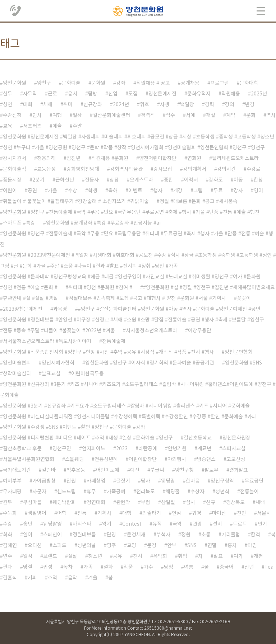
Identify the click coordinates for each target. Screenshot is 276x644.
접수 (170, 115)
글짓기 (123, 480)
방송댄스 (206, 459)
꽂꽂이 (244, 298)
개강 (178, 190)
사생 (165, 104)
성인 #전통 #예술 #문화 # (30, 287)
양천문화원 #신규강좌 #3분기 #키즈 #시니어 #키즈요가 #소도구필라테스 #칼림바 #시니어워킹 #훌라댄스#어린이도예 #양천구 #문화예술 (138, 389)
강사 (238, 190)
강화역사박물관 (126, 169)
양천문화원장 (236, 437)
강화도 (216, 179)
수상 (73, 190)
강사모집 (163, 169)
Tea (269, 567)
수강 (8, 523)
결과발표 (239, 470)
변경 (250, 104)
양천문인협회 (239, 352)
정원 (186, 534)
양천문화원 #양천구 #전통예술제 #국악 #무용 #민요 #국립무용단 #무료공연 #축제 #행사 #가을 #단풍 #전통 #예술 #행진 (131, 212)
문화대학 (249, 83)
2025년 (259, 93)
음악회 (160, 556)
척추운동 (76, 470)
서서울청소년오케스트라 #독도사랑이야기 (47, 341)
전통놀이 (249, 491)
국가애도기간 (17, 470)
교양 (132, 545)
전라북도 (146, 491)
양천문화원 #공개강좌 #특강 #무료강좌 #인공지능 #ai (103, 222)
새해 (48, 104)
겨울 (93, 577)
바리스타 (82, 523)
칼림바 (49, 470)
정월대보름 (84, 534)
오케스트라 (141, 179)
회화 (8, 534)
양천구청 (184, 470)
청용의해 (46, 158)
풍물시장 (12, 179)
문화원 (98, 83)
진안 (241, 513)
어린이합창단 (143, 459)
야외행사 (177, 459)
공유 (118, 556)
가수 (148, 567)
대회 (28, 104)
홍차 (232, 545)
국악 (177, 523)
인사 (37, 115)
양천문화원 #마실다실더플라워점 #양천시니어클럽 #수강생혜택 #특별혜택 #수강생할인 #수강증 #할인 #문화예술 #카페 (130, 416)
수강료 (254, 169)
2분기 (38, 179)
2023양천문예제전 (23, 309)
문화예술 (71, 83)
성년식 (222, 491)
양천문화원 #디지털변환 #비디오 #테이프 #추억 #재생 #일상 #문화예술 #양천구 (88, 437)
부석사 (163, 534)
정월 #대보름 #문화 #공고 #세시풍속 (199, 201)
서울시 (264, 513)
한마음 (193, 480)
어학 (62, 513)
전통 (82, 513)
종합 (169, 179)
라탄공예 (148, 448)
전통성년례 (106, 459)
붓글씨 (157, 470)
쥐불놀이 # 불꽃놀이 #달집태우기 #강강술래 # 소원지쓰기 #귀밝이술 (76, 201)
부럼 (146, 502)
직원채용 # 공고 (153, 83)
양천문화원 (15, 83)
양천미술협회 (17, 362)
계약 (231, 115)
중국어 (227, 567)
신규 (211, 502)
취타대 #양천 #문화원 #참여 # (100, 287)
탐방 (93, 93)
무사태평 (12, 491)
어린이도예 (108, 470)
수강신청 (12, 115)
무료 (218, 190)
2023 (122, 448)
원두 (8, 502)
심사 (190, 502)
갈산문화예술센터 (111, 115)
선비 (217, 523)
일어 (28, 534)
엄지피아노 (94, 448)
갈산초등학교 (198, 437)
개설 (211, 115)
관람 (197, 523)
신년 (249, 567)
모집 (133, 93)
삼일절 (168, 502)
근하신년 (65, 179)
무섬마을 (32, 502)
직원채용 (231, 93)
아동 (238, 179)
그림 (198, 190)
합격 (256, 534)
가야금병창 (44, 480)
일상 (77, 115)
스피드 (59, 545)
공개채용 (190, 83)
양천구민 (62, 448)
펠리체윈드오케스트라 (235, 158)
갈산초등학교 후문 (22, 448)
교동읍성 (46, 169)
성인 (8, 104)
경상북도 (235, 502)
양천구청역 (222, 480)
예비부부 (12, 480)
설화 (108, 567)
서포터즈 (32, 126)
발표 (218, 556)
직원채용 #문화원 (110, 158)
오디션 (35, 545)
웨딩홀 (173, 491)
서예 (190, 115)
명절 (28, 567)
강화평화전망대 (83, 169)
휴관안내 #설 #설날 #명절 (30, 298)
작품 (128, 567)
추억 (52, 577)
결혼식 (10, 577)
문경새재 (136, 534)
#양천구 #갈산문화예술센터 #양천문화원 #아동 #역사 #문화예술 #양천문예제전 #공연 (169, 309)
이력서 (191, 179)
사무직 (30, 93)
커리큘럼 (231, 534)
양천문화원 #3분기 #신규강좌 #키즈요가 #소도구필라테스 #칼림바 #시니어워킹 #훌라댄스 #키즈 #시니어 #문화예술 (126, 405)
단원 (71, 480)
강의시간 (226, 169)
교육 (8, 126)
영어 (258, 190)
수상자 (197, 491)
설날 (73, 556)
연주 (8, 556)
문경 (152, 545)
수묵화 (10, 513)
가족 (88, 567)
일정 (28, 556)
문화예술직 (15, 169)
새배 (260, 502)
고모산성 (236, 459)
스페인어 (52, 534)
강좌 (121, 83)
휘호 (144, 104)
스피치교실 (234, 448)
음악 (73, 577)
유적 (157, 523)
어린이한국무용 (88, 373)
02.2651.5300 (16, 11)
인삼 (176, 513)
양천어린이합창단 (158, 158)
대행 (127, 513)
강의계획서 (195, 169)
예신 (135, 470)
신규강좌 (93, 104)
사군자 (39, 491)
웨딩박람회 (64, 502)
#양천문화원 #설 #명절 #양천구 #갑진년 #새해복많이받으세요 (209, 287)
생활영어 (37, 513)
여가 (238, 556)
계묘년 (204, 448)
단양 (111, 534)
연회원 (194, 158)
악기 (107, 523)
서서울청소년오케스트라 (151, 330)
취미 (68, 104)
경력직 (148, 115)
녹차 (68, 567)
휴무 (91, 491)
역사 (271, 115)
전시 (138, 556)
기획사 (104, 513)
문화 (251, 115)
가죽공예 (116, 491)
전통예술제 (114, 341)
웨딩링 (168, 480)
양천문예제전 (162, 93)
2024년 (121, 104)
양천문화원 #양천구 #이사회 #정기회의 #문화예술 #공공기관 (150, 362)
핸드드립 (66, 491)
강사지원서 (15, 158)
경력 (210, 104)
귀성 (48, 567)
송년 (28, 523)
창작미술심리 (17, 373)
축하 (113, 190)
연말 (212, 545)
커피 (32, 577)
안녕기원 (177, 448)
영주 (111, 545)
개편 (258, 556)
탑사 (146, 480)
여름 (189, 567)
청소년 (95, 556)
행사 (158, 190)
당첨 (169, 567)
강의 (230, 104)
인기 (262, 523)
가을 (52, 190)
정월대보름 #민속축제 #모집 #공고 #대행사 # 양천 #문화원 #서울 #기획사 (147, 298)
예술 (57, 126)
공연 (32, 190)
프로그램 (220, 83)
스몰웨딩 (74, 459)
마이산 (219, 513)
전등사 (92, 179)
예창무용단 (200, 330)
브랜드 (50, 556)
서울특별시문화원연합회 (29, 459)
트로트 (240, 523)
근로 (52, 93)
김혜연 (10, 545)
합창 (258, 179)
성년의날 (87, 545)
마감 (252, 545)
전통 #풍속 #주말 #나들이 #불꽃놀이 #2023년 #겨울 (59, 330)
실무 (8, 93)
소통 (206, 534)
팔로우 (211, 470)
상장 (114, 179)
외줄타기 (152, 513)
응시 (73, 93)
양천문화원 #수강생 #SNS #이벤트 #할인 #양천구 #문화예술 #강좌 (74, 427)
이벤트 (135, 190)
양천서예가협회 (58, 362)
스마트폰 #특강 (19, 222)
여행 (57, 115)
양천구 (44, 83)
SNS (192, 545)
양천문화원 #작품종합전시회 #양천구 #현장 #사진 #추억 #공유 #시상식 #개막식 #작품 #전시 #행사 (108, 352)
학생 (93, 190)
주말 (77, 126)
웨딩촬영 (52, 523)
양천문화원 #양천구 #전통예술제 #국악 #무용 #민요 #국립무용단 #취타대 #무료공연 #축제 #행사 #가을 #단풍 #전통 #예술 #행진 (137, 239)
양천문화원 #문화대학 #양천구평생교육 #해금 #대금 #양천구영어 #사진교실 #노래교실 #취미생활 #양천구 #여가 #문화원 (132, 276)
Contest (132, 523)
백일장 (187, 104)
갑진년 (73, 158)
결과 (8, 567)
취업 (183, 556)
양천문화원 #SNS (243, 362)
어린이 (10, 190)
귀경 (197, 513)
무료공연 (254, 480)
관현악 (123, 502)
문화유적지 (199, 93)
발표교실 (51, 373)
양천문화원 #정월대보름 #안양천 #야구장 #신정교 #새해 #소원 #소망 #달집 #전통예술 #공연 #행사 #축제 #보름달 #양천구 (134, 319)
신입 (113, 93)
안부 (172, 545)
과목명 (60, 309)
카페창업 (96, 480)
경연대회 (96, 502)
